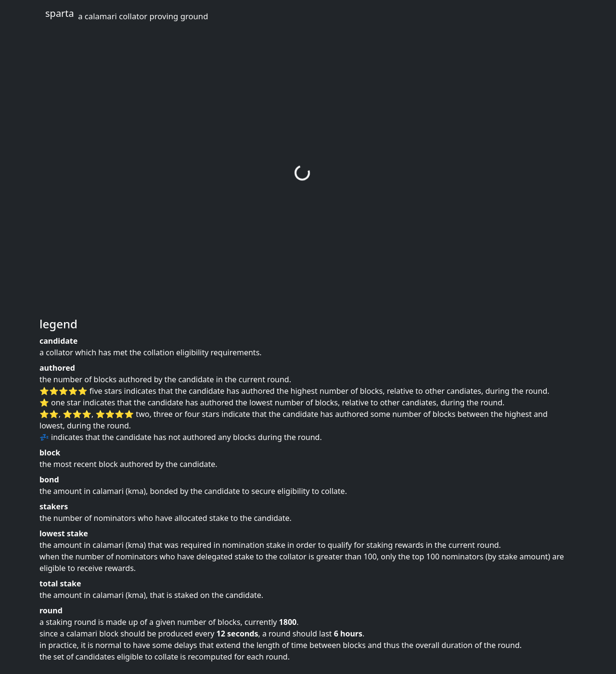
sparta (127, 14)
